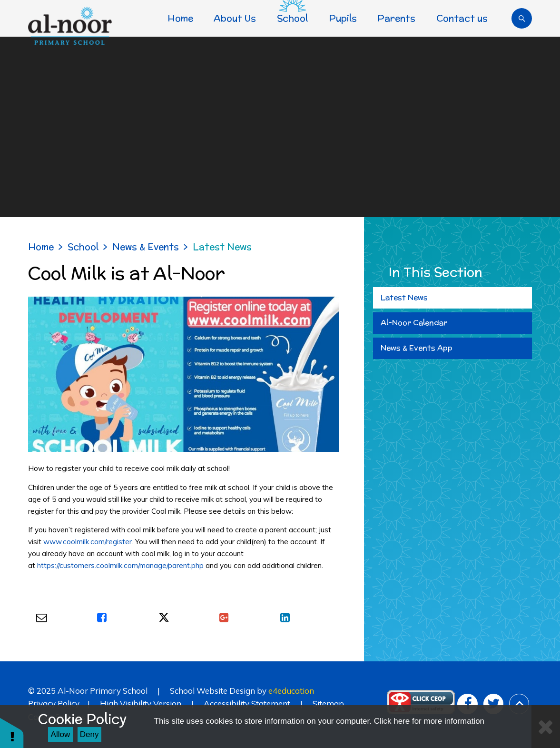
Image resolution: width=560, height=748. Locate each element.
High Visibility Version (141, 703)
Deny (89, 734)
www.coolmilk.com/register (88, 542)
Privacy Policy (54, 703)
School (83, 247)
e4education (291, 691)
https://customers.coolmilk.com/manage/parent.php (120, 565)
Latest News (222, 247)
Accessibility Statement (247, 703)
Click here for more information (429, 721)
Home (41, 247)
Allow (61, 734)
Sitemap (328, 703)
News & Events (146, 247)
